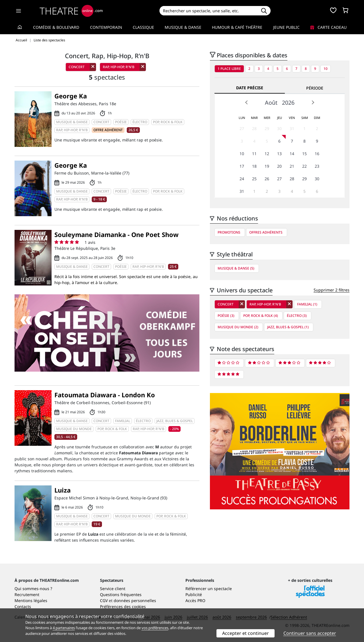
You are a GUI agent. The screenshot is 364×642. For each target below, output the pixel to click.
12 (267, 154)
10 (326, 69)
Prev (247, 102)
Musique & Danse (183, 27)
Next (313, 102)
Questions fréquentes (121, 595)
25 (254, 179)
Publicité (194, 595)
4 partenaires (64, 628)
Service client (113, 589)
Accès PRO (195, 601)
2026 (288, 103)
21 (292, 166)
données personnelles (135, 601)
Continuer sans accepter (310, 633)
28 (254, 128)
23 (317, 166)
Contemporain (106, 27)
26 (267, 179)
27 (242, 128)
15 (304, 154)
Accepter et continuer (246, 633)
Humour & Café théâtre (237, 27)
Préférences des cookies (123, 606)
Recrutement (27, 595)
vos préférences (155, 628)
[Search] (208, 11)
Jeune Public (286, 27)
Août (271, 103)
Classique (143, 27)
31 (292, 128)
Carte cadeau (328, 27)
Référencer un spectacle (209, 589)
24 (242, 179)
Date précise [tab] (250, 88)
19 (267, 166)
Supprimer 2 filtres (332, 290)
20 (279, 166)
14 (292, 154)
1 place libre (229, 69)
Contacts (23, 606)
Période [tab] (315, 88)
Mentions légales (31, 601)
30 (279, 128)
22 (304, 166)
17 (242, 166)
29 (267, 128)
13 (279, 154)
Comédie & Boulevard (56, 27)
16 (317, 154)
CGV (104, 601)
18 (254, 166)
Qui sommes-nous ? (33, 589)
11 (254, 154)
